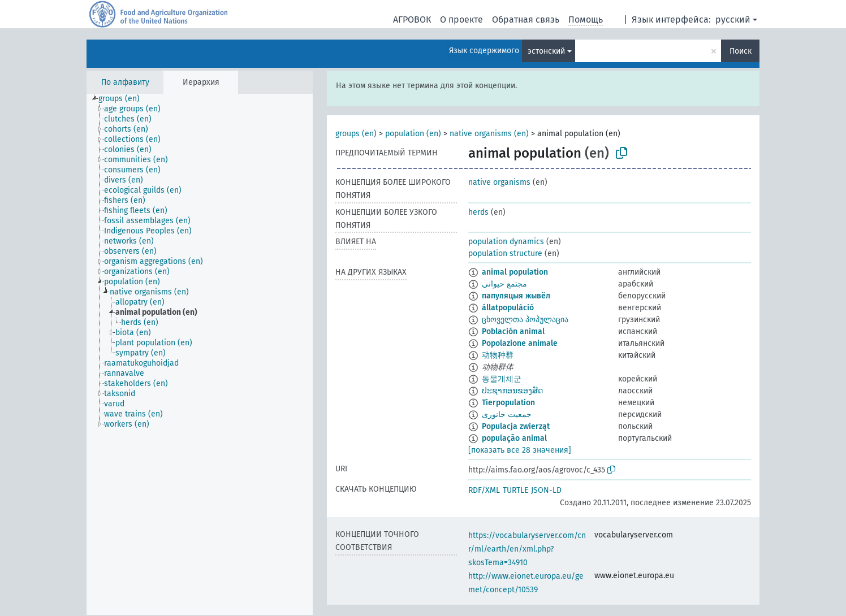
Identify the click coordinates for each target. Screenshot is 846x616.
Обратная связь (526, 19)
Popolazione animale (520, 343)
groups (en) (356, 134)
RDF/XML (484, 490)
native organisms (499, 182)
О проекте (461, 19)
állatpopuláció (508, 308)
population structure (505, 253)
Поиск (741, 51)
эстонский (546, 51)
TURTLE (515, 490)
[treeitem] (124, 99)
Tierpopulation (508, 403)
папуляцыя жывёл (516, 296)
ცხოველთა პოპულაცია (525, 320)
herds (478, 212)
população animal (514, 438)
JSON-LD (546, 490)
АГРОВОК (412, 19)
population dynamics (506, 242)
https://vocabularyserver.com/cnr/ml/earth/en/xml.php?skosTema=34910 (527, 549)
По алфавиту (125, 82)
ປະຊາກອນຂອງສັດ (512, 391)
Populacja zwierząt (516, 426)
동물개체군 (502, 379)
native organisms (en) (489, 134)
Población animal (513, 331)
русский (733, 19)
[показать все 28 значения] (520, 450)
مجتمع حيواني (504, 284)
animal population (515, 272)
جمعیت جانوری (507, 415)
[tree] (200, 354)
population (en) (413, 134)
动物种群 (498, 355)
